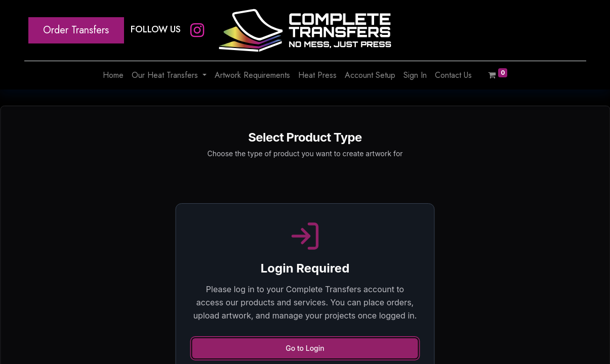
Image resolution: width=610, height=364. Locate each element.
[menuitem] (113, 75)
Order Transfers (76, 30)
